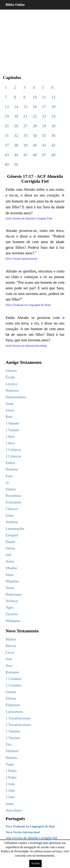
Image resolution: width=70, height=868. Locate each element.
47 (44, 155)
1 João (10, 784)
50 (16, 164)
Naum (10, 588)
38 (16, 145)
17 (44, 107)
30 (53, 126)
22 (35, 116)
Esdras (10, 463)
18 (53, 107)
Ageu (9, 607)
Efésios (11, 698)
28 (35, 126)
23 (44, 116)
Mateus (11, 639)
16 (35, 107)
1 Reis (10, 437)
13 (7, 107)
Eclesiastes (13, 502)
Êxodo (10, 377)
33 (25, 135)
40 (35, 145)
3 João (10, 797)
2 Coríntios (14, 685)
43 (7, 155)
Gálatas (11, 692)
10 (35, 97)
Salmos (11, 489)
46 (35, 155)
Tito (8, 744)
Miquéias (12, 581)
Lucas (10, 652)
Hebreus (11, 758)
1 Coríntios (14, 679)
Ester (9, 476)
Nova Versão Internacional (23, 832)
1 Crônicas (13, 450)
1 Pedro (11, 771)
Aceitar (35, 863)
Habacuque (14, 594)
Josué (10, 404)
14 (16, 107)
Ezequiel (12, 535)
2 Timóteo (13, 738)
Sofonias (12, 601)
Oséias (10, 548)
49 (7, 164)
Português (15, 819)
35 (44, 135)
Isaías (10, 515)
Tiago (10, 764)
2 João (10, 790)
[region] (35, 39)
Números (12, 390)
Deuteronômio (16, 397)
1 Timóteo (13, 731)
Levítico (11, 384)
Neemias (12, 469)
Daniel (10, 542)
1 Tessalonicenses (18, 718)
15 (25, 107)
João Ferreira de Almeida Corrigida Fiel (31, 838)
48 (53, 155)
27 (25, 126)
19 (7, 116)
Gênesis (11, 371)
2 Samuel (12, 430)
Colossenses (14, 712)
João (9, 659)
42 (53, 145)
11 (44, 97)
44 (16, 155)
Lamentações (15, 529)
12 (53, 97)
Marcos (11, 646)
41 (44, 145)
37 (7, 145)
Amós (10, 561)
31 (7, 135)
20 (16, 116)
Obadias (11, 568)
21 (25, 116)
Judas (10, 804)
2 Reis (10, 443)
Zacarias (12, 614)
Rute (9, 417)
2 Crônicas (13, 456)
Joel (8, 555)
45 (25, 155)
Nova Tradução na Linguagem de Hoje (30, 826)
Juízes (10, 410)
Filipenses (13, 705)
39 (25, 145)
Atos (9, 666)
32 (16, 135)
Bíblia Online (15, 5)
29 (44, 126)
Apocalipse (14, 810)
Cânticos (12, 509)
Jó (7, 483)
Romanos (12, 672)
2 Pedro (11, 777)
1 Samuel (12, 423)
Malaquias (13, 621)
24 (53, 116)
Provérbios (13, 496)
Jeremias (12, 522)
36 (53, 135)
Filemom (12, 751)
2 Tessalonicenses (18, 725)
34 (35, 135)
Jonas (10, 575)
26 (16, 126)
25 (7, 126)
